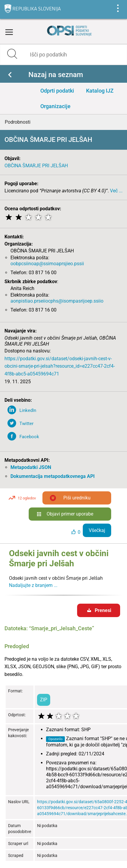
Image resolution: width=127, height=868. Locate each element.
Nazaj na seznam (56, 75)
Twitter (26, 424)
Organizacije (55, 106)
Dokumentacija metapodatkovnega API (53, 476)
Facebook (29, 437)
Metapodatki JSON (31, 467)
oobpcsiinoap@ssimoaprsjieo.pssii (47, 264)
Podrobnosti (18, 122)
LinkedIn (28, 410)
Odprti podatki (57, 91)
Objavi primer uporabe (70, 514)
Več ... (116, 191)
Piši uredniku (77, 498)
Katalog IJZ (100, 91)
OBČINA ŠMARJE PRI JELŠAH (36, 166)
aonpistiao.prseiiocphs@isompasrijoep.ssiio (57, 301)
